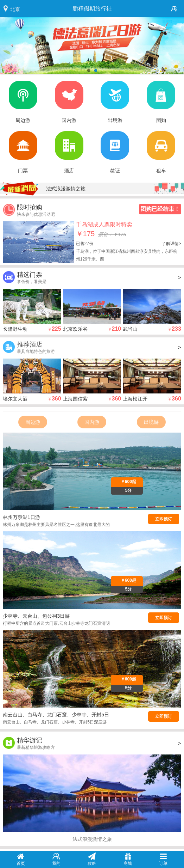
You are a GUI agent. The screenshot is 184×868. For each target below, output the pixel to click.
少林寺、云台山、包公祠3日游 (36, 616)
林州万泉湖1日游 (21, 517)
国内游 (92, 422)
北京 (15, 9)
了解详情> (172, 244)
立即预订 (164, 519)
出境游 (151, 422)
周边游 (33, 422)
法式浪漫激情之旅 (66, 189)
